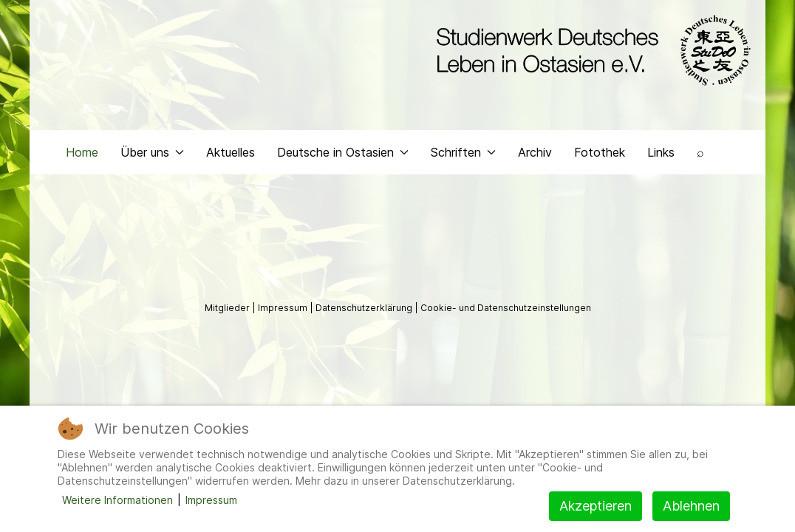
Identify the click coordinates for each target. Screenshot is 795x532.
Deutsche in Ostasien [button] (343, 152)
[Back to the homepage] (590, 50)
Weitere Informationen (117, 500)
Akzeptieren (596, 506)
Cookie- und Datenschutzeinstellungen (506, 308)
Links (661, 152)
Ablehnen (691, 506)
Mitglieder (228, 308)
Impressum (284, 308)
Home (82, 152)
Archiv (535, 152)
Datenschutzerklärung (365, 308)
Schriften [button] (463, 152)
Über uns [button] (152, 152)
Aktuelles (231, 152)
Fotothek (600, 152)
